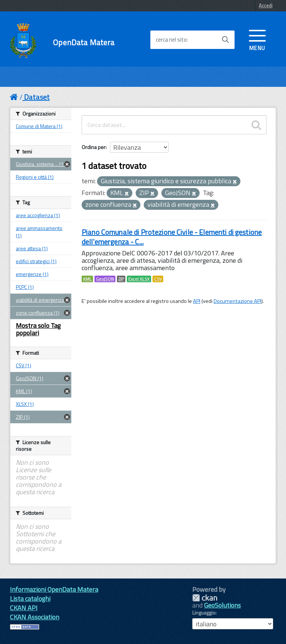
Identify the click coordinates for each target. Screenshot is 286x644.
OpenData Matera (84, 43)
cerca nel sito (171, 40)
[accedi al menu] (257, 39)
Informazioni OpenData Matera (54, 589)
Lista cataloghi (30, 599)
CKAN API (24, 608)
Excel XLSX (139, 279)
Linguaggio (204, 613)
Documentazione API (237, 301)
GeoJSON (105, 279)
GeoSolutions (222, 605)
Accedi (266, 6)
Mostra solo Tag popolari (38, 329)
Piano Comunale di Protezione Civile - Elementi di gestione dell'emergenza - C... (172, 237)
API (197, 301)
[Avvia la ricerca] (225, 40)
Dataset (37, 97)
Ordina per (94, 147)
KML (87, 279)
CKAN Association (35, 617)
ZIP (121, 279)
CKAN (205, 598)
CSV (158, 279)
